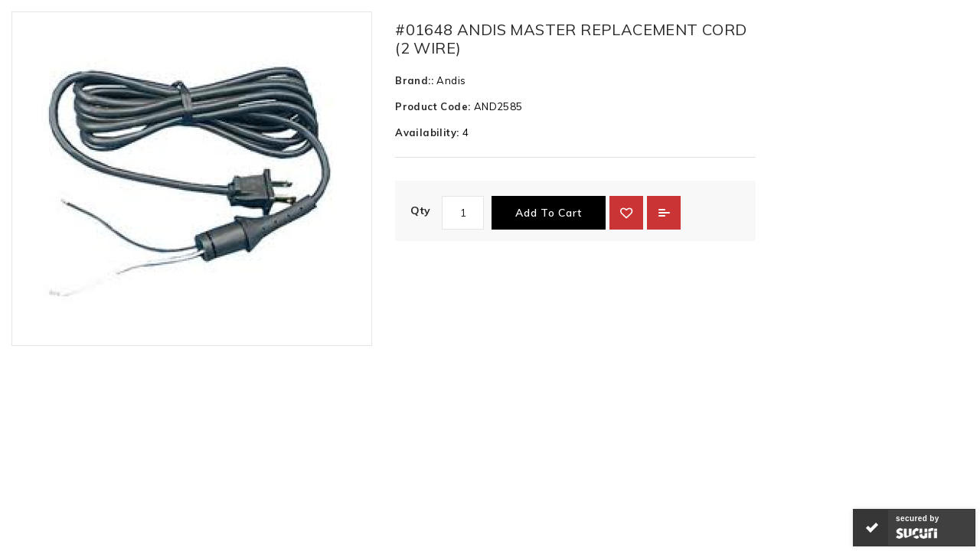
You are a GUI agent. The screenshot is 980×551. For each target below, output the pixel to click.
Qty (420, 210)
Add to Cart (549, 213)
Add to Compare (664, 213)
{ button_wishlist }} (626, 213)
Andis (451, 80)
